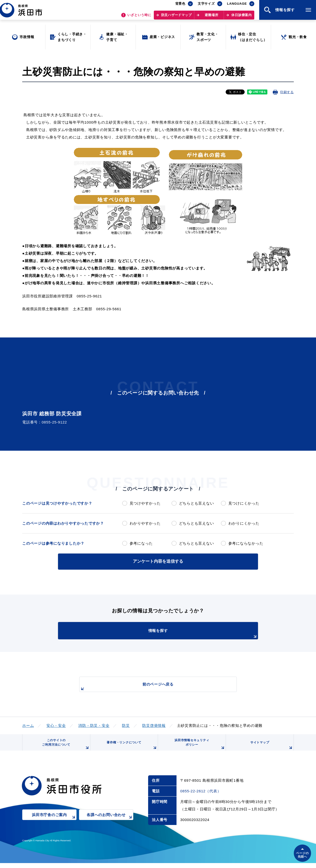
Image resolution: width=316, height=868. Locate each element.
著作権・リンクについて (130, 749)
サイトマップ (271, 749)
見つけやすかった (145, 503)
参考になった (141, 543)
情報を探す (170, 633)
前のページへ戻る (152, 686)
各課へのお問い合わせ (110, 823)
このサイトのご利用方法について (64, 747)
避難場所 (211, 17)
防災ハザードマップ (177, 17)
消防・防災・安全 (94, 724)
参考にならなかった (246, 543)
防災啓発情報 (154, 724)
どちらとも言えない (197, 503)
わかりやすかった (145, 523)
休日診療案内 (242, 17)
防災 (126, 724)
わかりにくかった (244, 523)
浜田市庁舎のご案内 (54, 823)
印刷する (287, 92)
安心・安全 (56, 724)
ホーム (28, 724)
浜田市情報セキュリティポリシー (198, 747)
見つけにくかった (244, 503)
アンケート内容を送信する (158, 561)
